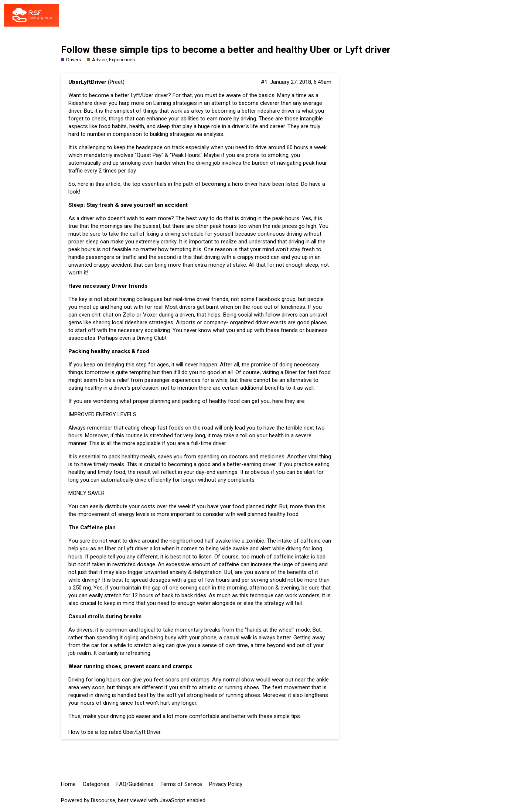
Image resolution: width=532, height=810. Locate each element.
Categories (96, 784)
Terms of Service (181, 784)
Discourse (103, 800)
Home (68, 784)
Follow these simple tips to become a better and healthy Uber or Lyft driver (226, 49)
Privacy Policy (226, 784)
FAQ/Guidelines (135, 784)
